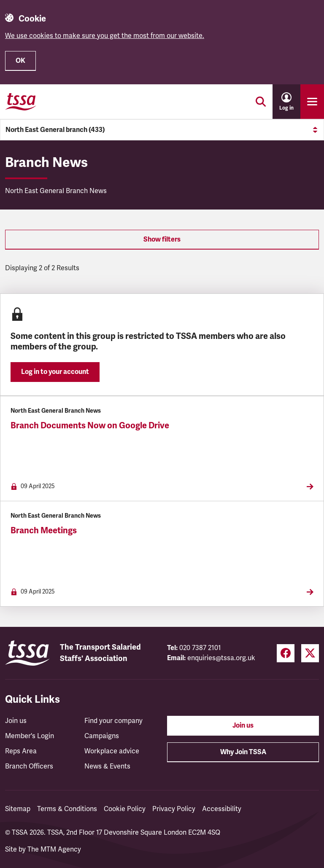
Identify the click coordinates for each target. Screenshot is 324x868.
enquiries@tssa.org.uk (221, 658)
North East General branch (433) (162, 130)
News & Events (107, 766)
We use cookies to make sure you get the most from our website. (105, 36)
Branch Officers (29, 766)
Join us (16, 721)
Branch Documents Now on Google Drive (90, 426)
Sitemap (18, 809)
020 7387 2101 (200, 648)
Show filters (162, 239)
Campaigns (102, 736)
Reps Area (21, 751)
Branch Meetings (44, 531)
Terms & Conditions (67, 809)
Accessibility (222, 809)
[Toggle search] (261, 102)
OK (20, 61)
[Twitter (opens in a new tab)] (310, 653)
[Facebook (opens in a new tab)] (286, 653)
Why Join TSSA (243, 752)
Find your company (113, 721)
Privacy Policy (174, 809)
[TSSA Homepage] (21, 102)
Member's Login (30, 736)
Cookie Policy (125, 809)
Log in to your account (55, 372)
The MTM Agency (54, 849)
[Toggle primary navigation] (312, 102)
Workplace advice (112, 751)
